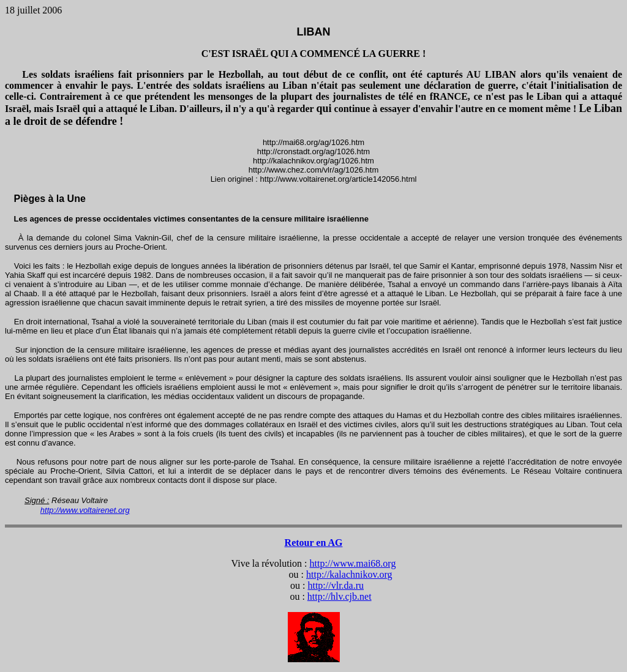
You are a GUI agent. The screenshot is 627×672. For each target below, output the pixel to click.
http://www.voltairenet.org (85, 510)
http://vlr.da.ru (336, 585)
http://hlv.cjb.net (340, 596)
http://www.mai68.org (353, 563)
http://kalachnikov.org (349, 574)
